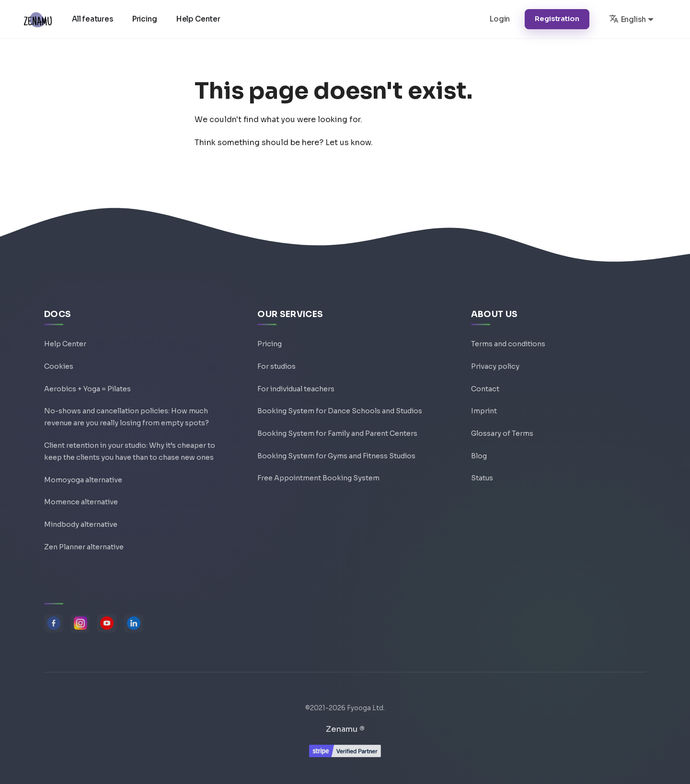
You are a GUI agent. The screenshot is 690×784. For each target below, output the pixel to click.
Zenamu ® (345, 729)
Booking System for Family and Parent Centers (337, 426)
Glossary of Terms (502, 426)
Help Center (199, 19)
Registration (557, 19)
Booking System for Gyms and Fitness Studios (336, 449)
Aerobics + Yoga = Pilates (87, 380)
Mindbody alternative (81, 523)
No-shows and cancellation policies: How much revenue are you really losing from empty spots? (126, 410)
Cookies (59, 357)
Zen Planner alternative (84, 545)
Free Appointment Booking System (318, 472)
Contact (485, 380)
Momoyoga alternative (83, 477)
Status (482, 472)
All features (93, 19)
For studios (276, 357)
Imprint (484, 403)
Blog (479, 449)
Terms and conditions (508, 334)
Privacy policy (495, 357)
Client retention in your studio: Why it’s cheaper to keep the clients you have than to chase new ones (130, 447)
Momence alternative (81, 500)
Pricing (146, 19)
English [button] (627, 19)
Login (500, 19)
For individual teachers (296, 380)
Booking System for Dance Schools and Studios (340, 403)
